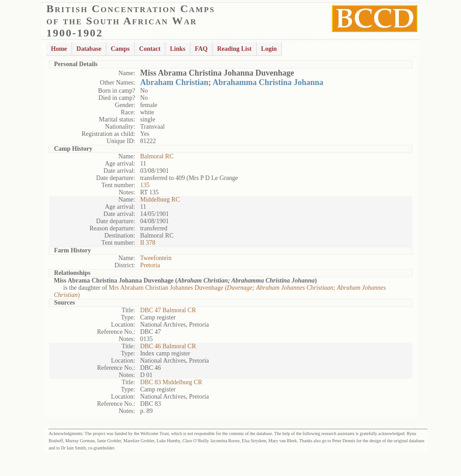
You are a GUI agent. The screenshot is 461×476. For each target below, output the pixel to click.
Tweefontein (156, 258)
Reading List (234, 49)
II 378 (148, 243)
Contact (150, 49)
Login (269, 49)
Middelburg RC (160, 200)
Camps (120, 49)
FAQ (201, 49)
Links (177, 49)
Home (59, 49)
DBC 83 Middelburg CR (171, 382)
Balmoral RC (157, 156)
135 (145, 185)
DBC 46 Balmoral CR (168, 346)
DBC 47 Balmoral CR (168, 310)
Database (89, 49)
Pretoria (150, 265)
